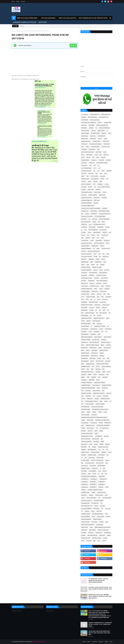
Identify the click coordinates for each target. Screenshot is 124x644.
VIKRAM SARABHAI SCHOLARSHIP (102, 527)
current (107, 184)
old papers (84, 380)
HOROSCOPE (103, 291)
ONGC (98, 380)
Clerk (106, 173)
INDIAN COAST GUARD (87, 305)
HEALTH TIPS (84, 283)
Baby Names (92, 149)
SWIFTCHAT (84, 495)
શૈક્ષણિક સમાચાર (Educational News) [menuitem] (27, 18)
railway (101, 431)
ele (89, 219)
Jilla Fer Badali (103, 313)
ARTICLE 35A (106, 141)
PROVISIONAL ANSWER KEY (103, 425)
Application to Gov (86, 141)
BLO (101, 155)
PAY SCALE (106, 396)
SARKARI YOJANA (92, 455)
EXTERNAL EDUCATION (99, 224)
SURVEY (94, 492)
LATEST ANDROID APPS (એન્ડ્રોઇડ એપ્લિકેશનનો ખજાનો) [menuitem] (93, 18)
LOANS (101, 329)
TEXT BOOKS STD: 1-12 (87, 506)
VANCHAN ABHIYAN (86, 519)
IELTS (83, 299)
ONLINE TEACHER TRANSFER (88, 388)
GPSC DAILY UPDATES (87, 257)
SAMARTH (104, 452)
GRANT (98, 259)
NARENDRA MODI (86, 366)
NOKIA (95, 375)
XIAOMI (105, 538)
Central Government (86, 171)
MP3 (104, 358)
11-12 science (85, 115)
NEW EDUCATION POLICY (87, 372)
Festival (107, 227)
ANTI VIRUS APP (101, 136)
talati (106, 495)
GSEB (91, 262)
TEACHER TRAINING (99, 501)
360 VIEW (84, 117)
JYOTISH (99, 316)
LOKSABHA (97, 332)
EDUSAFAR (84, 219)
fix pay (90, 232)
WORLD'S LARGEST (97, 538)
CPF (107, 179)
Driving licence (85, 211)
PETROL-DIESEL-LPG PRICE (91, 401)
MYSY (83, 364)
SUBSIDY (83, 490)
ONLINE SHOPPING (106, 385)
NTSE (88, 377)
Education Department (105, 214)
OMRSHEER (92, 380)
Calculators (94, 160)
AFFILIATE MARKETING (104, 128)
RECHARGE (96, 442)
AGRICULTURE (101, 131)
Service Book (85, 466)
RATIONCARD (96, 439)
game (93, 238)
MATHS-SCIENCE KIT (94, 342)
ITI (108, 310)
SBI (108, 455)
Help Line (92, 283)
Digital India (102, 195)
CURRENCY (100, 184)
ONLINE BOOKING (86, 385)
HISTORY (108, 286)
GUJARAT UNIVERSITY (86, 270)
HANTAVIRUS (91, 281)
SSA (102, 474)
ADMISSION (84, 128)
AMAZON (104, 133)
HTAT (83, 297)
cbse (90, 165)
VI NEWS (101, 522)
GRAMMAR (91, 259)
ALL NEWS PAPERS (95, 133)
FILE (86, 230)
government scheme (86, 254)
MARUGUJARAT (98, 337)
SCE (86, 458)
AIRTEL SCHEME (85, 133)
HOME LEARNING (85, 291)
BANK (105, 152)
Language (99, 324)
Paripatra (109, 393)
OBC (99, 377)
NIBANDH (84, 375)
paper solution (96, 391)
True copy (108, 509)
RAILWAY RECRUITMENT (87, 433)
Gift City (102, 246)
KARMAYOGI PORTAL (86, 318)
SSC (106, 474)
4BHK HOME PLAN (103, 117)
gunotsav (107, 270)
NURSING (94, 377)
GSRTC (83, 265)
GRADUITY (84, 259)
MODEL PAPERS (85, 356)
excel (90, 224)
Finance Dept (103, 230)
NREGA (83, 377)
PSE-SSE (83, 428)
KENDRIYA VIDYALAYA (99, 318)
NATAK (98, 366)
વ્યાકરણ (104, 541)
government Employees (94, 251)
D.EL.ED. (90, 187)
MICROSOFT (95, 350)
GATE (102, 238)
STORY (107, 487)
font (88, 235)
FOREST (93, 235)
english (94, 222)
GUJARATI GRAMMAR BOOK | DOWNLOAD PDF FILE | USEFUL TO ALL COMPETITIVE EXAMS (100, 624)
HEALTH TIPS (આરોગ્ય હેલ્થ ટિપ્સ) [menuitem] (67, 18)
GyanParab (84, 275)
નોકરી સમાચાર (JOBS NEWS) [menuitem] (48, 18)
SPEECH (105, 471)
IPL (96, 310)
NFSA (109, 372)
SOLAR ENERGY (92, 471)
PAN (82, 391)
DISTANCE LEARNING (86, 203)
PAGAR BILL (105, 388)
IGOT (87, 299)
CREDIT (90, 182)
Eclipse (87, 214)
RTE (99, 450)
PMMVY (89, 412)
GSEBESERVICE (98, 262)
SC (82, 458)
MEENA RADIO (93, 348)
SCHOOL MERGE (85, 460)
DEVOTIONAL (97, 192)
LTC (106, 332)
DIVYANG (96, 203)
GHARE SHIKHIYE (85, 246)
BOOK (83, 157)
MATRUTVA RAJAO (106, 342)
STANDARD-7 (102, 484)
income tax (105, 299)
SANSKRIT (84, 455)
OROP (98, 388)
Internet (98, 308)
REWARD (107, 444)
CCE (99, 168)
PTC (97, 428)
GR (100, 257)
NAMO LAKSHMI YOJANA (103, 364)
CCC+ (95, 168)
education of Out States (87, 216)
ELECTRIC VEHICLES (86, 222)
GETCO (108, 243)
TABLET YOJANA (99, 495)
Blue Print (106, 155)
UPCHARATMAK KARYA (98, 514)
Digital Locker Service (87, 198)
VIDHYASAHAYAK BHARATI (88, 525)
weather (83, 535)
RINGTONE (84, 447)
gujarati (96, 270)
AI (107, 131)
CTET (94, 184)
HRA (104, 294)
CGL (98, 171)
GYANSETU (92, 275)
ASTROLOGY (107, 144)
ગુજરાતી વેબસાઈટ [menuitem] (43, 22)
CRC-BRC (84, 182)
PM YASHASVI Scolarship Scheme (100, 409)
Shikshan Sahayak (86, 468)
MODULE (102, 356)
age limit (94, 131)
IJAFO (99, 299)
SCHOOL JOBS (100, 458)
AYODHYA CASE (105, 147)
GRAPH (103, 259)
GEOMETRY (107, 241)
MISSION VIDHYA (85, 353)
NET (103, 369)
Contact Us (95, 642)
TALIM (83, 498)
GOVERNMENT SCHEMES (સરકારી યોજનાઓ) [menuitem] (24, 22)
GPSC (108, 254)
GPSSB (95, 257)
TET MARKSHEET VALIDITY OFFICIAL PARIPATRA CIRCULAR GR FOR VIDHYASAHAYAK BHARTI (98, 580)
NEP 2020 (98, 369)
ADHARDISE (91, 125)
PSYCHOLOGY (90, 428)
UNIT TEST (99, 511)
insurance (92, 308)
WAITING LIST (99, 533)
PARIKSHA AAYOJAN (86, 393)
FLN (110, 232)
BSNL (98, 157)
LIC (108, 326)
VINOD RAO (84, 530)
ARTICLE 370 (84, 144)
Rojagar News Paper (103, 447)
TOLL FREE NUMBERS (86, 509)
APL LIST (100, 139)
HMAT (96, 289)
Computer (103, 176)
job (91, 316)
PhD (82, 404)
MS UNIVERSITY (85, 361)
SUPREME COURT (85, 492)
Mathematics (84, 342)
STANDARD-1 (102, 476)
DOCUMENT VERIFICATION (88, 206)
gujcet (101, 270)
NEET (92, 369)
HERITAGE (99, 283)
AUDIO (87, 147)
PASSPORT (88, 396)
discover (101, 642)
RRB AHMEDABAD (92, 450)
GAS (98, 238)
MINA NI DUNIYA (104, 350)
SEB (82, 463)
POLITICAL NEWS (85, 415)
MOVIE (99, 358)
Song (99, 471)
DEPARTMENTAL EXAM (87, 192)
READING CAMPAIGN (86, 442)
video (107, 522)
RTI (103, 450)
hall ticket (84, 281)
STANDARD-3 (93, 482)
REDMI (102, 442)
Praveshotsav (94, 423)
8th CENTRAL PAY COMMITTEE (89, 123)
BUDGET (103, 157)
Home (13, 1)
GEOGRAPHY (99, 241)
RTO (107, 450)
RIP (89, 447)
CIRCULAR (91, 173)
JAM (82, 313)
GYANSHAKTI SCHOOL (87, 278)
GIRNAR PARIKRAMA (86, 249)
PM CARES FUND (85, 407)
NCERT (83, 369)
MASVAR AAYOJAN (86, 340)
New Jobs (98, 372)
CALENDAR (101, 160)
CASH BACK (84, 165)
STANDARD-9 (93, 487)
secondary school (90, 463)
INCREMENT (84, 302)
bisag (96, 155)
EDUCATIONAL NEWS (100, 216)
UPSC (107, 514)
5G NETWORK (85, 120)
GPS (103, 254)
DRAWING (105, 208)
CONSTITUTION (85, 179)
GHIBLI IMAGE (95, 246)
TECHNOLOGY (95, 503)
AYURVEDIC (84, 149)
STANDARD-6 (93, 484)
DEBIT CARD (91, 190)
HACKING (97, 278)
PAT (94, 396)
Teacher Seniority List (87, 501)
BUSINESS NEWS (85, 160)
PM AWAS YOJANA (100, 404)
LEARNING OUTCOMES (100, 326)
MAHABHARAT (85, 334)
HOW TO (99, 294)
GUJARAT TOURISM (97, 267)
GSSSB (93, 265)
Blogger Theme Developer (38, 642)
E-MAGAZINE (94, 211)
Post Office (94, 415)
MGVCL (88, 350)
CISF (96, 173)
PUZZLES (84, 431)
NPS (107, 375)
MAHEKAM (93, 334)
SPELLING (84, 474)
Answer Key (93, 136)
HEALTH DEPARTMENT (102, 281)
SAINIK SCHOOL (85, 452)
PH (110, 401)
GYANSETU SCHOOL (101, 275)
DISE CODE (97, 200)
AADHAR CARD (107, 123)
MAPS (99, 334)
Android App (85, 136)
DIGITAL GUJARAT (93, 195)
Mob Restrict (95, 353)
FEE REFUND (100, 227)
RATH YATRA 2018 (86, 439)
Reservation (84, 444)
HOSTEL (93, 294)
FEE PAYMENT (92, 227)
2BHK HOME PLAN (105, 115)
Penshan (97, 399)
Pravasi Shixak (85, 423)
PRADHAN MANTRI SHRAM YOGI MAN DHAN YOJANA (94, 417)
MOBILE (102, 353)
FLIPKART (105, 232)
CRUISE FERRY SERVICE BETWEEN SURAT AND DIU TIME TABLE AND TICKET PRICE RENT (99, 633)
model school (94, 356)
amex (111, 642)
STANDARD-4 (102, 482)
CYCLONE (84, 187)
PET (82, 401)
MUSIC (92, 361)
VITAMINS (84, 533)
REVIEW (102, 444)
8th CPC (100, 123)
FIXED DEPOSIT (97, 232)
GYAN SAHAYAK (103, 273)
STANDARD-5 (85, 484)
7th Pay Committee (95, 120)
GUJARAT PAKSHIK (86, 267)
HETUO (105, 283)
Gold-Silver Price (106, 249)
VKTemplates (20, 642)
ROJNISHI (84, 450)
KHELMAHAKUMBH (86, 324)
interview (104, 308)
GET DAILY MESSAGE (99, 243)
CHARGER (109, 171)
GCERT (92, 241)
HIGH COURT (85, 286)
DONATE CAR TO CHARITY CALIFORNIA (91, 208)
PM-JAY (83, 412)
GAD (82, 238)
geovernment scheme (87, 243)
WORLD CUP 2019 (86, 538)
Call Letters (84, 163)
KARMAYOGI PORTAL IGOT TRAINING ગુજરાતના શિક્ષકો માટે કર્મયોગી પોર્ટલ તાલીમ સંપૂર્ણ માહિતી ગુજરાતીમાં (100, 596)
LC (92, 326)
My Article (108, 361)
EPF (99, 222)
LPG (102, 332)
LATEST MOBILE (85, 326)
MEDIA (102, 345)
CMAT (83, 176)
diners (106, 642)
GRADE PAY (105, 257)
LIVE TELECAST (94, 329)
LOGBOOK (84, 332)
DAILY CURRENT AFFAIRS (104, 187)
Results (96, 444)
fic (82, 230)
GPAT (95, 254)
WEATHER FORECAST (92, 535)
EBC (82, 214)
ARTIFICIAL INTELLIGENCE (95, 144)
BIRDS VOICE (90, 155)
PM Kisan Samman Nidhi (97, 407)
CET (94, 171)
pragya (83, 420)
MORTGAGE (93, 358)
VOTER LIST (91, 533)
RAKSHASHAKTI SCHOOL (87, 436)
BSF (94, 157)
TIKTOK (96, 506)
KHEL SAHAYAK (96, 321)
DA (95, 187)
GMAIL (98, 249)
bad (98, 149)
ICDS (102, 297)
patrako (99, 396)
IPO (100, 310)
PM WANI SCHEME (86, 409)
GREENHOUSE (85, 262)
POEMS (100, 412)
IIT (95, 299)
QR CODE (90, 431)
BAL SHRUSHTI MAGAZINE (88, 152)
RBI (102, 439)
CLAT (101, 173)
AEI (96, 128)
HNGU (101, 289)
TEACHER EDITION (107, 498)
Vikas (91, 527)
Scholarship (91, 458)
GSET (105, 262)
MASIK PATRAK (107, 337)
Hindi (102, 286)
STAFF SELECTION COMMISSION (89, 476)
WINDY (109, 535)
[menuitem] (14, 18)
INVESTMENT (84, 310)
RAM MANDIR (99, 436)
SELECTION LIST (100, 463)
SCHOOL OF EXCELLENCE (97, 460)
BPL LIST (89, 157)
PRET (83, 425)
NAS (93, 366)
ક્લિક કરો (73, 45)
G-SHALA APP (105, 235)
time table (103, 506)
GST (97, 265)
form (98, 235)
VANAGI (108, 517)
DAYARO (83, 190)
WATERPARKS (107, 533)
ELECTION (95, 219)
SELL (107, 463)
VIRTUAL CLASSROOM (103, 530)
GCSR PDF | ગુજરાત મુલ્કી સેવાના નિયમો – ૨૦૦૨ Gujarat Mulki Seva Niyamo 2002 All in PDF (100, 588)
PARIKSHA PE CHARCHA (99, 393)
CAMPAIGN (92, 163)
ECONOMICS (94, 214)
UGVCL (93, 511)
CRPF (101, 182)
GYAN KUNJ (84, 273)
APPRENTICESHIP (97, 141)
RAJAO (96, 433)
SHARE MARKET (102, 466)
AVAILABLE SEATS (95, 147)
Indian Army (103, 302)
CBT (95, 165)
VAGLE (94, 517)
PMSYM (94, 412)
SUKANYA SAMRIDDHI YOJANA (95, 490)
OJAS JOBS (105, 377)
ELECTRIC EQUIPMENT (104, 219)
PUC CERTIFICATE (104, 428)
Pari (103, 391)
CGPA (103, 171)
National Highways (106, 366)
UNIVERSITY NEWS (86, 514)
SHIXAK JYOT (95, 468)
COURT (102, 179)
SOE (104, 468)
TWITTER (87, 511)
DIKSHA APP (97, 198)
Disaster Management (87, 200)
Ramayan (106, 436)
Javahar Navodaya (90, 313)
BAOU (83, 155)
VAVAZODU (94, 522)
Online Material (96, 385)
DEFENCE (98, 190)
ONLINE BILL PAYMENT (100, 383)
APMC (106, 139)
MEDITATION (84, 348)
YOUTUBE (89, 541)
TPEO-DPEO (96, 509)
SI (101, 468)
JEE (97, 313)
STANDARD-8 (85, 487)
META (83, 350)
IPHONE (91, 310)
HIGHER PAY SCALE (94, 286)
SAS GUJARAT (102, 455)
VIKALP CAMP (85, 527)
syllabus (91, 495)
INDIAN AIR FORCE (94, 302)
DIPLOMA (104, 198)
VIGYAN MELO (100, 525)
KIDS (94, 324)
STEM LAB (101, 487)
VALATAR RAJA (101, 517)
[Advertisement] (45, 61)
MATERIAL (104, 340)
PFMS (101, 401)
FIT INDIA (84, 232)
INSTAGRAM (84, 308)
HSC (109, 294)
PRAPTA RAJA (90, 420)
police (105, 412)
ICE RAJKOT (108, 297)
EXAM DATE (84, 224)
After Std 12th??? (85, 131)
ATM (82, 147)
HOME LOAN (95, 291)
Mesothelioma (107, 348)
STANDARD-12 (103, 479)
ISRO (104, 310)
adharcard (84, 125)
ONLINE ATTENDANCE (87, 383)
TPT (102, 509)
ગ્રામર (99, 541)
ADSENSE (91, 128)
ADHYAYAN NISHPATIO (102, 125)
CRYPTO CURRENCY (86, 184)
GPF (99, 254)
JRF (94, 316)
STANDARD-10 (85, 479)
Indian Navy (97, 305)
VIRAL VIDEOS (92, 530)
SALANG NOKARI (95, 452)
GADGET (88, 238)
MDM (83, 345)
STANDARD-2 (85, 482)
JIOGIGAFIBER (85, 316)
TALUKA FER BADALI (91, 498)
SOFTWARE (84, 471)
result (91, 444)
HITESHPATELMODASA (87, 289)
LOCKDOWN (108, 329)
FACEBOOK (84, 227)
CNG (87, 176)
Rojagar (94, 447)
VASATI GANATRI (85, 522)
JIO (109, 313)
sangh (110, 452)
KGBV (108, 318)
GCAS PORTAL (85, 241)
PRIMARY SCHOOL (90, 425)
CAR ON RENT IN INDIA (102, 163)
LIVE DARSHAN (85, 329)
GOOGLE (84, 251)
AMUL (110, 133)
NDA (88, 369)
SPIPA (89, 474)
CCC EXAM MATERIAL (86, 168)
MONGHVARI (84, 358)
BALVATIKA (99, 152)
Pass (82, 396)
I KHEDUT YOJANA (91, 297)
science (107, 460)
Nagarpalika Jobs (90, 364)
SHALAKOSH (93, 466)
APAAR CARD (85, 139)
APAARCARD (93, 139)
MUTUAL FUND (100, 361)
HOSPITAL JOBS (85, 294)
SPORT (94, 474)
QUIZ (96, 431)
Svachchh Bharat (101, 492)
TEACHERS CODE (85, 503)
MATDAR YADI (96, 340)
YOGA (83, 541)
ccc (99, 165)
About (18, 1)
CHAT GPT (84, 173)
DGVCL (104, 192)
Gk (94, 249)
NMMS (90, 375)
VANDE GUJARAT (97, 519)
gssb (88, 265)
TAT (99, 498)
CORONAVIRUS (95, 179)
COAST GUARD (94, 176)
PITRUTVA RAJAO (90, 404)
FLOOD (83, 235)
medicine (108, 345)
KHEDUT (89, 321)
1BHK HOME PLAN (95, 115)
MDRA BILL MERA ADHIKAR (92, 345)
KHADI (83, 321)
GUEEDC (102, 265)
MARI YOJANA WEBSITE (87, 337)
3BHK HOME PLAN (92, 117)
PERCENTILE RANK (105, 399)
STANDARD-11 (94, 479)
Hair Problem (104, 278)
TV (82, 511)
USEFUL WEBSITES (86, 517)
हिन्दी (94, 541)
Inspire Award (106, 305)
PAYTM (83, 399)
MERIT (100, 348)
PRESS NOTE (108, 423)
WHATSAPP (102, 535)
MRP (108, 358)
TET (102, 503)
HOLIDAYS (107, 289)
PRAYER (101, 423)
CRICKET (95, 182)
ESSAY (103, 222)
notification (102, 375)
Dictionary (84, 195)
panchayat (88, 391)
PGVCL (106, 401)
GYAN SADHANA (93, 273)
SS (99, 474)
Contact (23, 1)
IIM (91, 299)
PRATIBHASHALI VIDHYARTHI (102, 420)
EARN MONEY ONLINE (104, 211)
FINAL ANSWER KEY (93, 230)
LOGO (90, 332)
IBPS (98, 297)
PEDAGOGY (90, 399)
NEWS (17, 31)
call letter (108, 160)
